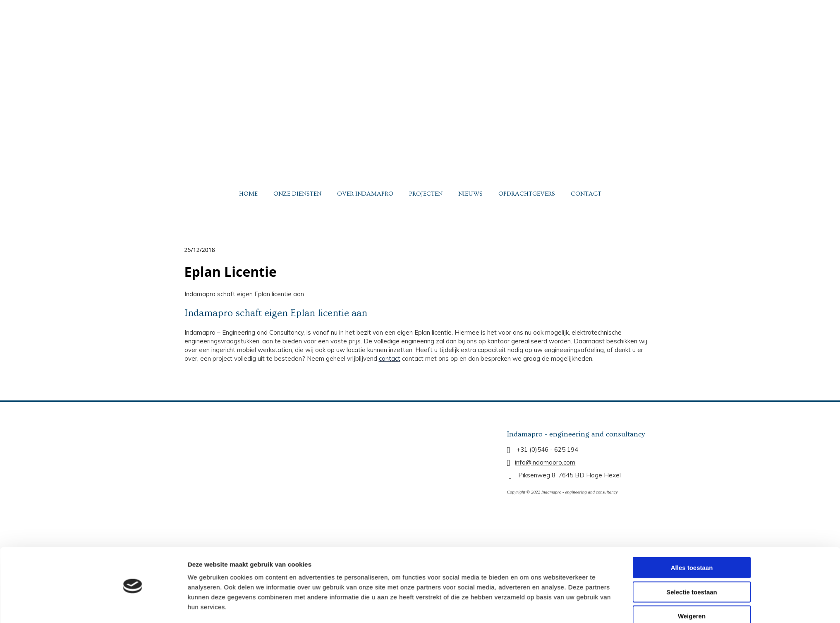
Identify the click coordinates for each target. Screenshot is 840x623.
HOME (248, 194)
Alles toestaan (692, 497)
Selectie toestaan (692, 521)
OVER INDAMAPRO (365, 194)
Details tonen (526, 563)
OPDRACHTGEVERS (527, 194)
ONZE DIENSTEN (297, 194)
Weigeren (692, 546)
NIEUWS (470, 194)
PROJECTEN (426, 194)
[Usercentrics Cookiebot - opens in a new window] (133, 563)
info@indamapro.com (545, 462)
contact (390, 358)
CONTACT (586, 194)
